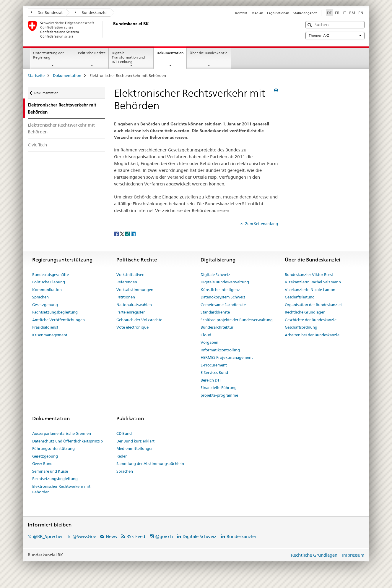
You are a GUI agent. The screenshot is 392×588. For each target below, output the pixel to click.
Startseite (36, 75)
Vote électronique (132, 327)
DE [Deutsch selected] (329, 13)
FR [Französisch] (337, 13)
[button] (310, 25)
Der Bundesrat (47, 12)
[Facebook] (117, 233)
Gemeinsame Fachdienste (223, 305)
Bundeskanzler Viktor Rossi (309, 274)
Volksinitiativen (130, 274)
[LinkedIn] (133, 233)
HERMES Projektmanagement (227, 357)
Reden (122, 456)
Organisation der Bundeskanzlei (313, 305)
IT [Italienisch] (344, 13)
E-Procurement (214, 365)
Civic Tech (37, 145)
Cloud (206, 335)
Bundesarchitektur (217, 327)
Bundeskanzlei (91, 12)
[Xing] (128, 233)
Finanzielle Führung (219, 387)
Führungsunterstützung (53, 448)
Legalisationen (278, 13)
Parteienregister (131, 312)
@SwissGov (84, 536)
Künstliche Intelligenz (220, 290)
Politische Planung (49, 282)
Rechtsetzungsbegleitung (55, 312)
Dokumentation (171, 55)
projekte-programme (219, 395)
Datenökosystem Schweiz (223, 297)
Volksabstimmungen (135, 290)
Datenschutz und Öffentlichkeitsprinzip (67, 441)
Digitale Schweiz (215, 274)
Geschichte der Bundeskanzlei (311, 320)
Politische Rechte (92, 53)
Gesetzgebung (45, 305)
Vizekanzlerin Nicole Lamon (310, 290)
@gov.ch (164, 536)
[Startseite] (112, 29)
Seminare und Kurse (50, 471)
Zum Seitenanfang (261, 224)
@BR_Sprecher (48, 536)
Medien (257, 13)
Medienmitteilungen (135, 448)
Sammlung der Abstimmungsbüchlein (150, 463)
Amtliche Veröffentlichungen (58, 320)
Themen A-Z (335, 35)
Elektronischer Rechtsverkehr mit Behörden (61, 128)
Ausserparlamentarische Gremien (62, 433)
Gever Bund (42, 463)
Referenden (127, 282)
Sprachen (40, 297)
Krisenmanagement (50, 335)
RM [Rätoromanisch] (352, 13)
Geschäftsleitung (300, 297)
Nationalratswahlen (134, 305)
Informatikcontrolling (220, 350)
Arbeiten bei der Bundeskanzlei (313, 335)
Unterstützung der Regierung (48, 55)
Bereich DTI (211, 380)
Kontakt (241, 13)
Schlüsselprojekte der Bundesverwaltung (237, 320)
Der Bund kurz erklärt (135, 441)
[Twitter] (122, 233)
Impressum (353, 555)
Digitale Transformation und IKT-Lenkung (128, 57)
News (111, 536)
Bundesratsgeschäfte (51, 274)
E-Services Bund (214, 372)
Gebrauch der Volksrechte (139, 320)
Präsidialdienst (45, 327)
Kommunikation (47, 290)
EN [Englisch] (361, 13)
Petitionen (126, 297)
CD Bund (124, 433)
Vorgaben (209, 342)
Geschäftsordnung (301, 327)
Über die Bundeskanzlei (209, 53)
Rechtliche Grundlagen (305, 312)
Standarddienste (215, 312)
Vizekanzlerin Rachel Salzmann (313, 282)
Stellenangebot (305, 13)
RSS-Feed (136, 536)
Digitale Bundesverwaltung (225, 282)
